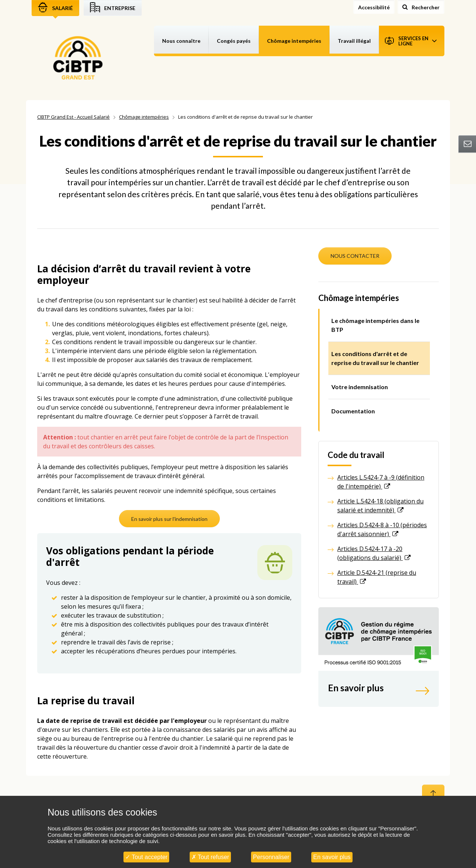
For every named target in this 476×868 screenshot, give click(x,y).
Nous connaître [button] (181, 41)
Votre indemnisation (360, 387)
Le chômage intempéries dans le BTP (375, 325)
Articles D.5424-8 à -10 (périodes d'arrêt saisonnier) (382, 529)
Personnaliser (271, 857)
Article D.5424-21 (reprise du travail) (377, 577)
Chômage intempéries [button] (294, 41)
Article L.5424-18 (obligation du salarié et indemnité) (380, 506)
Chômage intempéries (144, 117)
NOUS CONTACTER (355, 256)
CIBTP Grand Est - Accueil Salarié (73, 117)
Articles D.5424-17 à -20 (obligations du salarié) (370, 553)
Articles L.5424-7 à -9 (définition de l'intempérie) (381, 482)
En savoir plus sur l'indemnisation (169, 519)
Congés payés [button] (234, 41)
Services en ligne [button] (411, 41)
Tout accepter (146, 857)
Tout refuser (210, 857)
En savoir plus (332, 857)
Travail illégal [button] (354, 41)
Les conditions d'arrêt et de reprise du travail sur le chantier (375, 358)
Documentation (353, 411)
